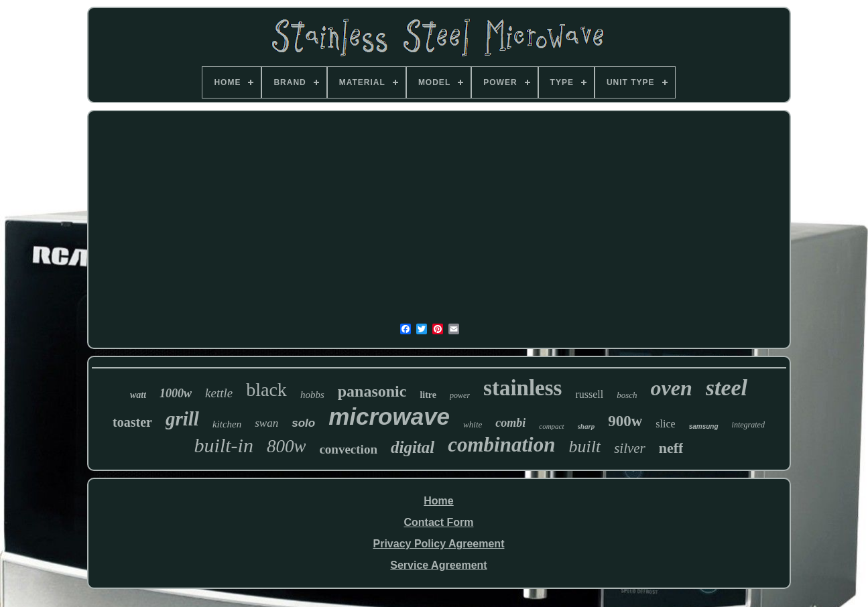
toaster (132, 422)
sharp (586, 426)
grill (182, 419)
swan (266, 423)
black (266, 390)
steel (727, 388)
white (473, 424)
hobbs (312, 395)
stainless (522, 388)
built (584, 447)
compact (551, 426)
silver (630, 448)
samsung (704, 426)
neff (671, 448)
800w (287, 446)
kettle (219, 393)
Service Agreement (438, 565)
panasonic (372, 391)
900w (625, 421)
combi (510, 423)
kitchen (227, 424)
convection (348, 449)
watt (138, 395)
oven (672, 388)
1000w (176, 393)
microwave (389, 416)
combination (501, 445)
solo (303, 423)
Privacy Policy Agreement (439, 544)
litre (428, 395)
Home (438, 501)
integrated (748, 425)
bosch (627, 395)
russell (589, 394)
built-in (224, 445)
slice (665, 424)
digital (413, 447)
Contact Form (438, 522)
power (460, 395)
